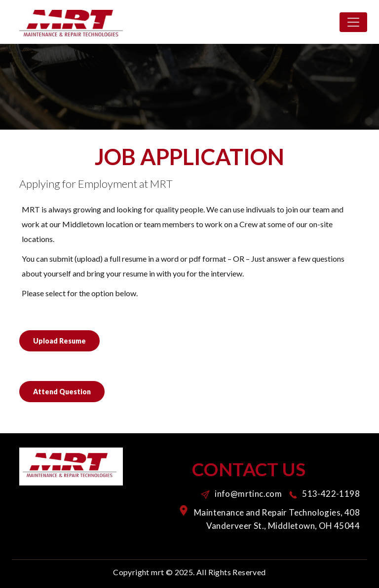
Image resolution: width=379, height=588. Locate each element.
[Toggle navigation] (353, 22)
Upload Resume (59, 341)
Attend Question (62, 392)
